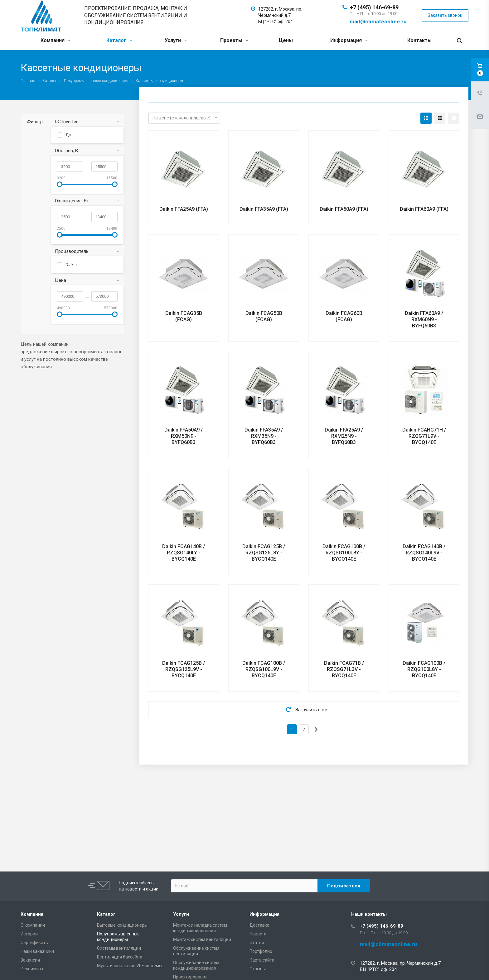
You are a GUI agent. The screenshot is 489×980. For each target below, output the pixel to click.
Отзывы (258, 969)
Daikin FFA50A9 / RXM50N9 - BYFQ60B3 (184, 436)
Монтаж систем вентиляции (202, 939)
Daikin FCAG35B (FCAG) (184, 316)
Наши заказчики (37, 951)
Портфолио (261, 951)
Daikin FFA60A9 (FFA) (424, 209)
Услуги (176, 40)
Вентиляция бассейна (120, 957)
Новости (258, 934)
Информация (349, 40)
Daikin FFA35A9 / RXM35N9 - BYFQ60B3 (264, 436)
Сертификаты (35, 943)
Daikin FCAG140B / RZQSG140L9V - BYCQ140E (424, 553)
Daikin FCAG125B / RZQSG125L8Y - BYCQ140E (264, 553)
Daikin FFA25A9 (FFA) (184, 209)
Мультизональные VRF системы (130, 966)
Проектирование (190, 977)
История (29, 934)
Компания (56, 40)
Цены (286, 40)
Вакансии (30, 960)
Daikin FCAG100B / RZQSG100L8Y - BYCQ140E (344, 553)
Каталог (119, 40)
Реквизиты (32, 969)
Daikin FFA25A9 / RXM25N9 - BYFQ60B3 (344, 436)
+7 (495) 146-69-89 (374, 7)
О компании (33, 925)
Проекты (234, 40)
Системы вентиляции (119, 948)
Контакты (419, 40)
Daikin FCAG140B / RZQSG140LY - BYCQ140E (184, 553)
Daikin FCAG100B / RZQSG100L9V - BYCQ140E (264, 669)
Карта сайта (262, 960)
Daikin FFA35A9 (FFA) (264, 209)
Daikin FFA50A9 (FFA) (344, 209)
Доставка (259, 925)
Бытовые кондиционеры (122, 925)
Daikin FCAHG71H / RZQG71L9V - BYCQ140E (424, 436)
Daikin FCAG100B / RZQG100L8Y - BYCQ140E (424, 669)
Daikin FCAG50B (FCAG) (264, 316)
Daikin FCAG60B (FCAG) (344, 316)
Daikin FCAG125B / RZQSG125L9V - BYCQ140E (184, 669)
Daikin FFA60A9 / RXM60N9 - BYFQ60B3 (424, 319)
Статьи (257, 943)
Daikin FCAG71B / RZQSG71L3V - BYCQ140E (344, 669)
